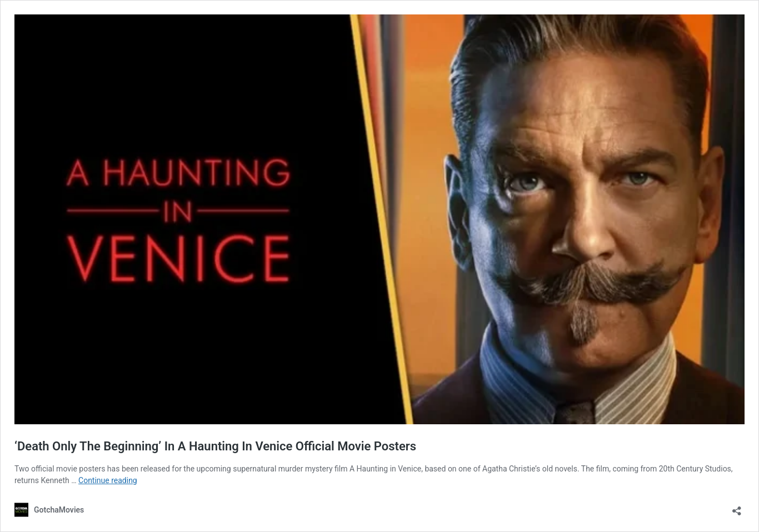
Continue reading (108, 480)
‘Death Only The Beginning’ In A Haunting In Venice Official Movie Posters (215, 446)
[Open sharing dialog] (737, 507)
